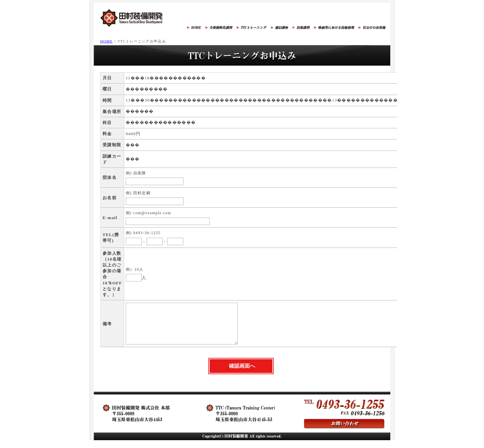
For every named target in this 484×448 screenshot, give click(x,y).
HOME (106, 41)
